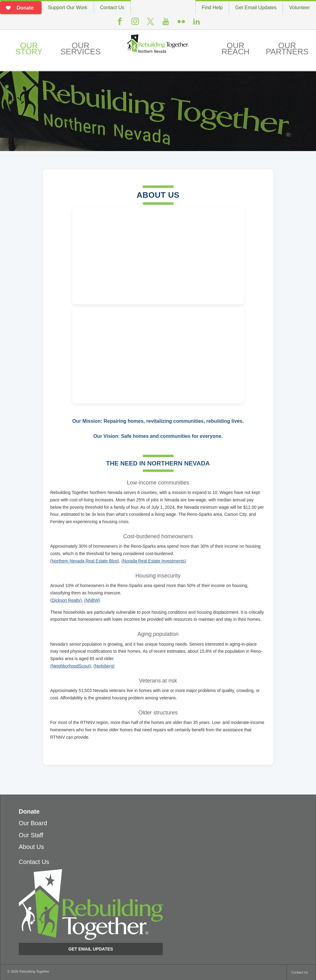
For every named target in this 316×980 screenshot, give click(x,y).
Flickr (181, 24)
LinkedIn (197, 24)
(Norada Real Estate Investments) (154, 561)
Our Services (81, 49)
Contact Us (112, 8)
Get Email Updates (256, 8)
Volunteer (299, 8)
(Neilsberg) (104, 666)
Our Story (29, 49)
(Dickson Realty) (66, 600)
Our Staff (31, 835)
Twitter (150, 24)
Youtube (166, 24)
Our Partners (287, 49)
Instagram (135, 24)
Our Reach (235, 49)
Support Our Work (68, 8)
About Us (31, 847)
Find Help (212, 8)
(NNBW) (92, 600)
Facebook (120, 24)
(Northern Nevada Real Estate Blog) (85, 561)
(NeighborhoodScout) (71, 666)
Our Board (33, 823)
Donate (29, 811)
